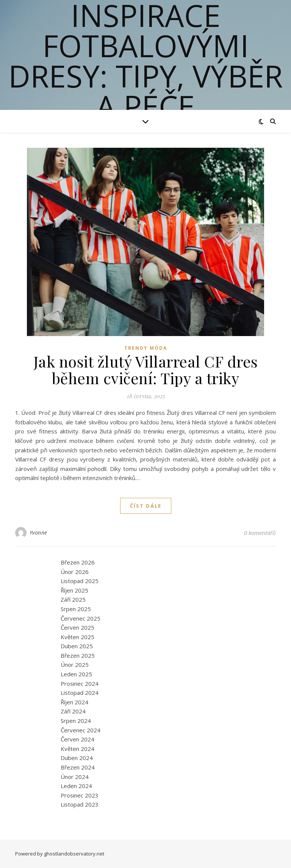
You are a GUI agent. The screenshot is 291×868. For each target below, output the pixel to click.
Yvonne (38, 533)
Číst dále (146, 506)
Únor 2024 (75, 777)
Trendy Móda (146, 348)
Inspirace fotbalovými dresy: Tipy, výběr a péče (145, 61)
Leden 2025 (76, 674)
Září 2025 (73, 599)
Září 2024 (73, 711)
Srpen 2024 (76, 721)
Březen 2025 (78, 655)
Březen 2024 (78, 767)
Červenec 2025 (81, 618)
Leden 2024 (76, 786)
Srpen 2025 (76, 609)
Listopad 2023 (80, 804)
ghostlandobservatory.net (74, 854)
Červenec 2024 (81, 730)
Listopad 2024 (80, 693)
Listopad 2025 (80, 581)
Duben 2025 (77, 646)
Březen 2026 (78, 562)
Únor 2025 (75, 665)
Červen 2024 (77, 739)
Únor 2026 (75, 572)
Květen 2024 (77, 749)
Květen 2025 (77, 637)
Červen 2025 (77, 627)
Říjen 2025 (74, 590)
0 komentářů (260, 533)
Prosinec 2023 (80, 795)
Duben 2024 (77, 758)
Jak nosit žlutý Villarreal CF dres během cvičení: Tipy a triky (146, 370)
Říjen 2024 (74, 702)
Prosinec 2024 (80, 683)
